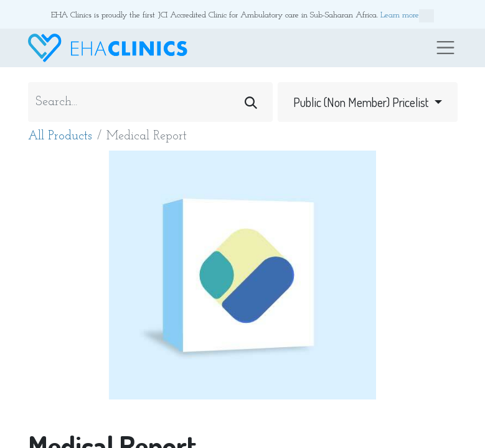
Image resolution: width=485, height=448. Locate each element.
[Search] (251, 102)
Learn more (407, 16)
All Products (60, 136)
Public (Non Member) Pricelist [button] (362, 102)
